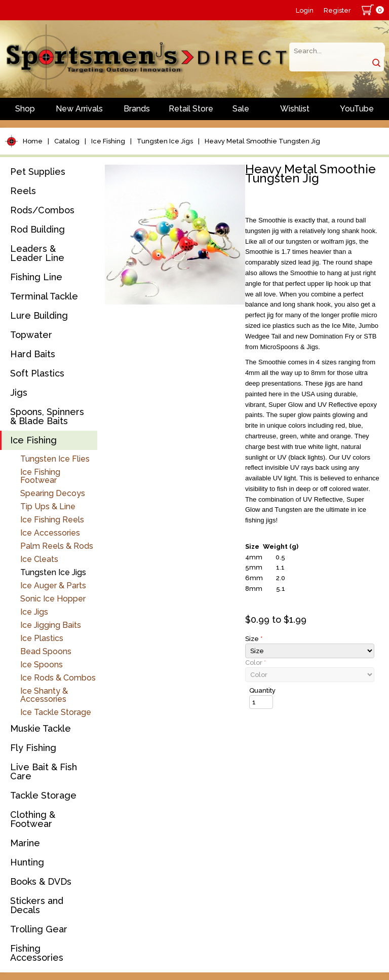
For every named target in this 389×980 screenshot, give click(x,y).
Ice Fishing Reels (52, 520)
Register (337, 10)
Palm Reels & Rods (57, 546)
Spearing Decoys (53, 493)
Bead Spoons (46, 651)
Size (254, 639)
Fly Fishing (33, 748)
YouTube (357, 109)
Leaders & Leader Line (37, 253)
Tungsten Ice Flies (55, 459)
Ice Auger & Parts (53, 586)
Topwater (31, 335)
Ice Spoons (42, 665)
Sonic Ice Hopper (53, 599)
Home (33, 141)
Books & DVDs (41, 881)
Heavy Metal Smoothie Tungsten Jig (262, 141)
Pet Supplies (38, 172)
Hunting (27, 862)
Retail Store (191, 109)
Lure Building (39, 315)
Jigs (19, 392)
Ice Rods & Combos (58, 678)
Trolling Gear (39, 929)
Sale (241, 109)
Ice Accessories (50, 533)
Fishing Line (36, 277)
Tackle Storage (43, 795)
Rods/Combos (42, 210)
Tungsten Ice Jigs (165, 141)
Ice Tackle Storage (56, 712)
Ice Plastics (42, 638)
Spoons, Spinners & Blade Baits (47, 416)
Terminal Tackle (44, 296)
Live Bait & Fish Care (44, 771)
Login (305, 10)
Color (256, 663)
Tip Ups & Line (48, 506)
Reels (23, 191)
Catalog (67, 141)
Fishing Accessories (37, 953)
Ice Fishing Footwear (40, 476)
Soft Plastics (37, 373)
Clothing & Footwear (33, 819)
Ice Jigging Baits (51, 625)
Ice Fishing (108, 141)
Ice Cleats (39, 559)
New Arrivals (79, 109)
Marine (25, 843)
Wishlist (295, 109)
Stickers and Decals (37, 905)
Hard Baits (33, 354)
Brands (137, 109)
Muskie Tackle (41, 728)
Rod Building (37, 229)
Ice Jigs (34, 612)
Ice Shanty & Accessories (44, 695)
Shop (25, 109)
